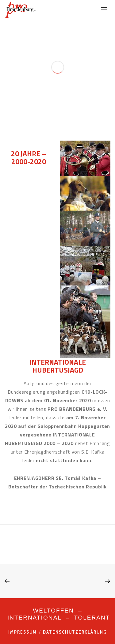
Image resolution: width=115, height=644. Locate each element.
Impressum (23, 632)
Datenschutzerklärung (75, 632)
